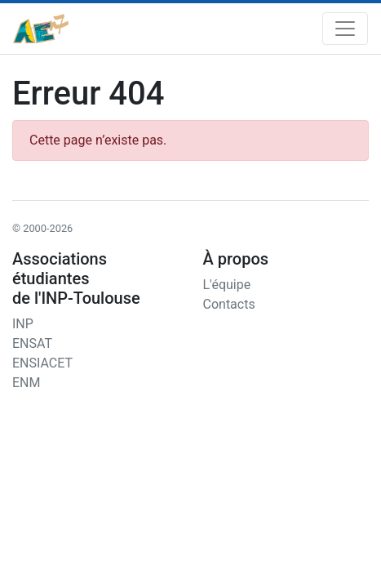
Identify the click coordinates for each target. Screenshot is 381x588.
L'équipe (227, 285)
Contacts (229, 304)
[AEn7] (41, 29)
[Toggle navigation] (345, 29)
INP (23, 324)
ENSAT (32, 343)
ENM (26, 383)
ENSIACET (42, 363)
